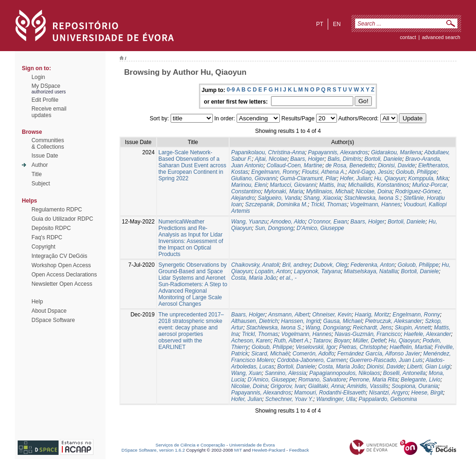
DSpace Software (53, 320)
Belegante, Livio (420, 380)
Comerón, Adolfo (313, 354)
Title (37, 174)
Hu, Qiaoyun (390, 178)
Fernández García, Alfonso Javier (379, 354)
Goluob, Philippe (418, 265)
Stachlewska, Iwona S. (372, 198)
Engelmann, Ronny (275, 172)
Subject (41, 184)
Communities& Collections (48, 144)
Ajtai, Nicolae (271, 159)
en (337, 24)
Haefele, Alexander (428, 334)
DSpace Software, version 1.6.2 (153, 450)
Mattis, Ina (332, 185)
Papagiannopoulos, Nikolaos (344, 373)
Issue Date (45, 156)
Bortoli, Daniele (383, 159)
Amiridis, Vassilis (368, 386)
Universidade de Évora (252, 445)
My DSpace (46, 86)
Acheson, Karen (251, 341)
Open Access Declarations (64, 275)
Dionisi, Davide (397, 165)
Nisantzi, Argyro (389, 393)
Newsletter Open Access (62, 284)
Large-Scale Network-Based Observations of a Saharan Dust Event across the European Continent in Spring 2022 (192, 165)
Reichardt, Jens (372, 328)
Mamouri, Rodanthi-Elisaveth (330, 393)
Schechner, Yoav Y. (289, 399)
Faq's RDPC (47, 237)
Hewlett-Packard (268, 450)
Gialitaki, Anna (326, 386)
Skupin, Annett (413, 328)
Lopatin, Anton (273, 271)
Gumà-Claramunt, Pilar (308, 178)
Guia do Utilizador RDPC (63, 219)
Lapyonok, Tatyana (317, 271)
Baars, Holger (307, 159)
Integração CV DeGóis (59, 256)
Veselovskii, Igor (316, 347)
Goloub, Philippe (416, 172)
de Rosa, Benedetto (350, 165)
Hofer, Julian (355, 178)
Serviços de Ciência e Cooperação (191, 445)
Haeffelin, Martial (410, 347)
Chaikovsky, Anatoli (255, 265)
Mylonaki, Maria (284, 191)
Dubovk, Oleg (331, 265)
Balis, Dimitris (345, 159)
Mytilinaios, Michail (330, 191)
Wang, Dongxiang (327, 328)
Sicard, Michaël (271, 354)
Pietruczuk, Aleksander (393, 321)
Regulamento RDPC (57, 210)
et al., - (288, 278)
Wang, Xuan (246, 373)
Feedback (299, 450)
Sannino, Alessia (286, 373)
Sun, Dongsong (274, 228)
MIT (238, 450)
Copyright (43, 247)
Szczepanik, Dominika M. (276, 204)
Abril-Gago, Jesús (370, 172)
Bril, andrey (296, 265)
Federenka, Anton (373, 265)
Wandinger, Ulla (336, 399)
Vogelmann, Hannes (375, 204)
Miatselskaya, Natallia (371, 271)
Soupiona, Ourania (415, 386)
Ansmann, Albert (289, 315)
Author (40, 165)
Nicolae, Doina (374, 191)
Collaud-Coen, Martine (294, 165)
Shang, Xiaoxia (322, 198)
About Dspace (49, 311)
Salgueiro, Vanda (279, 198)
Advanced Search (441, 37)
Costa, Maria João (254, 278)
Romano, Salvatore (322, 380)
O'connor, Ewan (328, 222)
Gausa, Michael (342, 321)
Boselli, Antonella (404, 373)
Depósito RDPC (51, 228)
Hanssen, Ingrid (301, 321)
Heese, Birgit (427, 393)
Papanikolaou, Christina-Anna (268, 152)
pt (320, 24)
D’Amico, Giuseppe (272, 380)
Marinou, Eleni (249, 185)
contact (408, 37)
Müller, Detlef (369, 341)
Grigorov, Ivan (288, 386)
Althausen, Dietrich (255, 321)
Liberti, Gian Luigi (428, 367)
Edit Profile (45, 100)
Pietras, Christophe (363, 347)
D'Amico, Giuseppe (320, 228)
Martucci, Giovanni (293, 185)
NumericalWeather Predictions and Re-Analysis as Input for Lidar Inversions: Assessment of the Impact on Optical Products (191, 238)
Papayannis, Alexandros (338, 152)
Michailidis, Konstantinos (379, 185)
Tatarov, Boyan (331, 341)
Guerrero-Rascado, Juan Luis (386, 360)
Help (37, 302)
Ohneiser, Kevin (332, 315)
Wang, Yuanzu (249, 222)
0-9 (231, 90)
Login (38, 77)
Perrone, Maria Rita (373, 380)
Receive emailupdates (49, 112)
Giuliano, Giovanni (254, 178)
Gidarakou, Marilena (396, 152)
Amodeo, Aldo (288, 222)
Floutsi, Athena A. (324, 172)
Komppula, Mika (428, 178)
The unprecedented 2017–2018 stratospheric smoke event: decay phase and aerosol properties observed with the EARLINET (191, 331)
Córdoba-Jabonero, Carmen (312, 360)
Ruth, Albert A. (292, 341)
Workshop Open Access (61, 265)
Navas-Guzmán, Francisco (368, 334)
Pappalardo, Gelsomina (388, 399)
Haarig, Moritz (372, 315)
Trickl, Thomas (329, 204)
